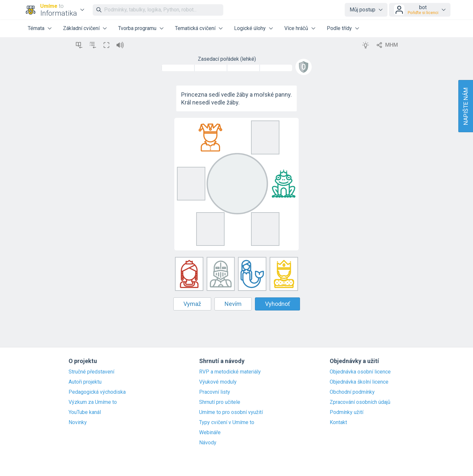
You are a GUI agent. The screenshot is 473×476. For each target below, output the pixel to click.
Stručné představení (91, 372)
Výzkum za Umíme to (93, 402)
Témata (36, 28)
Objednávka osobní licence (360, 372)
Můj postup (363, 10)
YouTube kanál (85, 412)
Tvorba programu (137, 28)
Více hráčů (296, 28)
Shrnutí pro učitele (220, 402)
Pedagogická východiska (97, 392)
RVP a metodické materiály (230, 372)
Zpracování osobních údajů (360, 402)
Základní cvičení (81, 28)
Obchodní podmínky (352, 392)
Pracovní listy (215, 392)
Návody (208, 443)
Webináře (210, 433)
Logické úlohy (250, 28)
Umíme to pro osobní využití (231, 412)
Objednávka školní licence (359, 382)
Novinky (78, 422)
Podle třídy (339, 28)
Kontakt (338, 422)
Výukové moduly (218, 382)
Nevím (233, 304)
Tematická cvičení (195, 28)
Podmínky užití (347, 412)
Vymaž (192, 304)
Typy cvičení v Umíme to (227, 422)
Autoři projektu (85, 382)
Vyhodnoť (277, 304)
